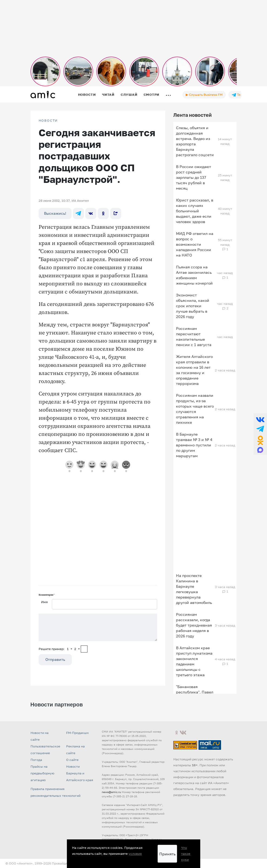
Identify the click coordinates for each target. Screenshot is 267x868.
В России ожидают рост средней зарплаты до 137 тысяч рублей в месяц (194, 177)
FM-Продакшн (77, 733)
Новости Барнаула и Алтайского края (80, 773)
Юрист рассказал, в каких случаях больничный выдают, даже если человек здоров (195, 211)
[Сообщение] (98, 627)
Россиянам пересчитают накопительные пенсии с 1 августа (194, 336)
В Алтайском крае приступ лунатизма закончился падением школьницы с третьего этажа (194, 661)
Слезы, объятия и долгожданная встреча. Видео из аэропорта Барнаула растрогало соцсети (195, 141)
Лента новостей (192, 115)
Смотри (152, 95)
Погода (36, 760)
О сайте (72, 760)
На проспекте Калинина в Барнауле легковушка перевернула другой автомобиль (194, 589)
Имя (44, 602)
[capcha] (84, 649)
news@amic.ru (111, 792)
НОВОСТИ (48, 121)
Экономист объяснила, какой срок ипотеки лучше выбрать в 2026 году (193, 306)
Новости (87, 95)
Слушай (129, 95)
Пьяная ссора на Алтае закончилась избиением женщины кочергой (194, 275)
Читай (108, 95)
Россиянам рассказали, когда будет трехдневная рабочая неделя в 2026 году (194, 625)
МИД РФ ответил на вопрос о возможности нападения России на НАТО (195, 244)
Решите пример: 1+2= (59, 649)
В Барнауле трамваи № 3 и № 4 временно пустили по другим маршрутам (194, 445)
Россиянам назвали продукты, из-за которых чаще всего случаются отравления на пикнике (195, 409)
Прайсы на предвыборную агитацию (42, 773)
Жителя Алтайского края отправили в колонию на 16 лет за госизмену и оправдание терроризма (194, 370)
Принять (167, 854)
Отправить (55, 659)
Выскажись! (55, 213)
